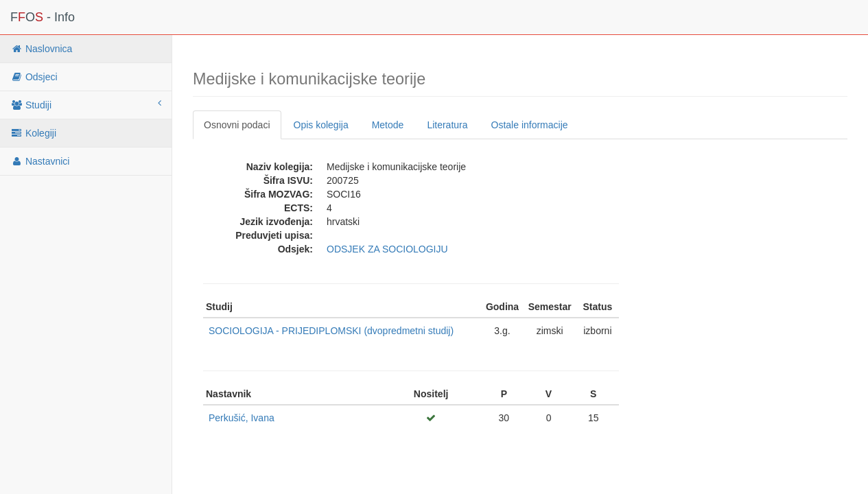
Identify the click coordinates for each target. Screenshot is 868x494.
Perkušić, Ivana (242, 418)
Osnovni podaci (237, 125)
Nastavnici (40, 161)
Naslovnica (41, 49)
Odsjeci (34, 77)
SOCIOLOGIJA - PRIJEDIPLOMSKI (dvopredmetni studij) (331, 331)
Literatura (447, 125)
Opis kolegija (321, 125)
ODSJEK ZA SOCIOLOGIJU (387, 249)
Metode (388, 125)
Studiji (86, 104)
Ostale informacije (530, 125)
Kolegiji (33, 133)
